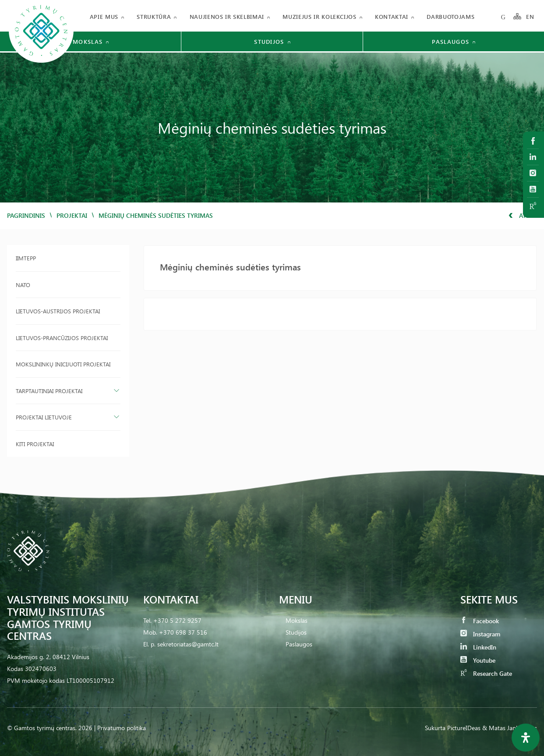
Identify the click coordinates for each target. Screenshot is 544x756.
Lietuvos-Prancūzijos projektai (62, 338)
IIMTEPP (26, 258)
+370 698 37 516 (183, 632)
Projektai (72, 215)
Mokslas (297, 620)
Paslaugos (299, 644)
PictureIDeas (464, 728)
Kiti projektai (35, 444)
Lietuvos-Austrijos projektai (58, 311)
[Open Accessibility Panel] (526, 738)
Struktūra (154, 16)
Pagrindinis (26, 215)
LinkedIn (478, 647)
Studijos (296, 632)
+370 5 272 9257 (177, 620)
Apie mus (104, 16)
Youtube (478, 660)
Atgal (523, 215)
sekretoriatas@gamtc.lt (188, 644)
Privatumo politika (122, 728)
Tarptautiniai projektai (49, 391)
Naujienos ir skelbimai (227, 16)
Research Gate (486, 673)
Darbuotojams (450, 16)
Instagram (480, 634)
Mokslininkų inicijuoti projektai (63, 364)
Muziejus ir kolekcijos (319, 16)
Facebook (480, 621)
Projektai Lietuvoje (44, 417)
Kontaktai (392, 16)
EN (530, 16)
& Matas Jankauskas (510, 728)
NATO (23, 285)
